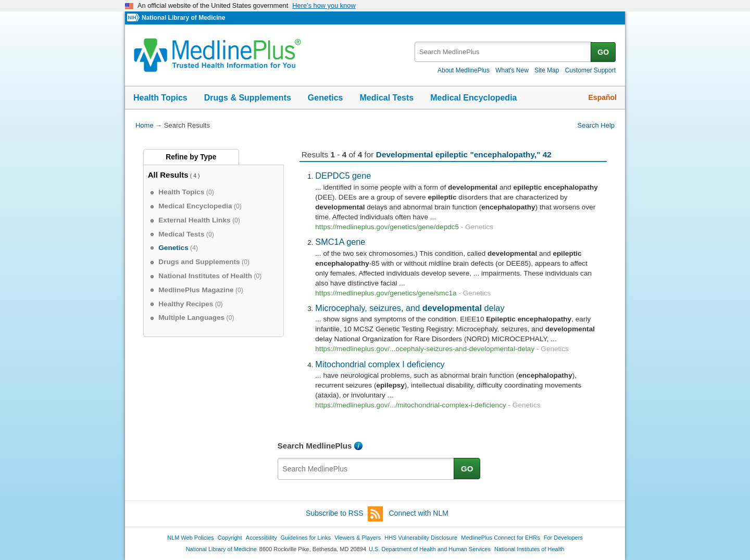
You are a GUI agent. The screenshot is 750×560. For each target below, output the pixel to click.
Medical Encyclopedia (473, 98)
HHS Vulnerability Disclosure (421, 538)
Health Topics (160, 98)
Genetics (326, 98)
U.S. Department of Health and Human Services (430, 549)
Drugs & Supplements (248, 98)
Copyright (230, 538)
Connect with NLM (419, 513)
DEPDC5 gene (343, 176)
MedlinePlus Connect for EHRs (500, 538)
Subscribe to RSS (344, 514)
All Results (168, 175)
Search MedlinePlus (315, 446)
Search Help (596, 125)
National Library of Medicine (183, 18)
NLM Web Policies (191, 538)
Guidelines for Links (306, 538)
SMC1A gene (340, 242)
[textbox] (503, 52)
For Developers (563, 538)
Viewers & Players (358, 538)
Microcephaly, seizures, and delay (410, 308)
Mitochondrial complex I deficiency (380, 364)
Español (603, 97)
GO (603, 52)
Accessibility (261, 538)
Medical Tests (386, 98)
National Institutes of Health (529, 549)
